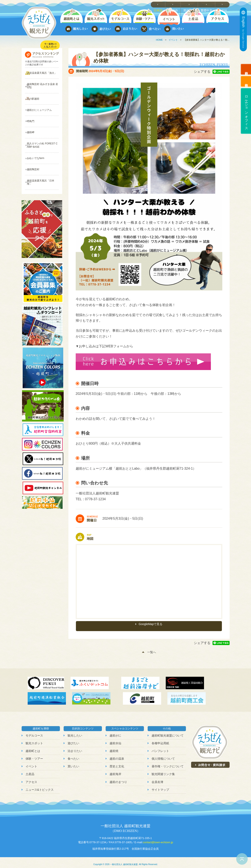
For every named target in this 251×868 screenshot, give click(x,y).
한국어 (223, 4)
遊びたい (73, 739)
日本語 (161, 4)
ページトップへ (242, 859)
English (175, 4)
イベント (173, 40)
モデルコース (34, 732)
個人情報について (163, 755)
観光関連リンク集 (163, 770)
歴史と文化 (117, 762)
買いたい (73, 762)
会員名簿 (157, 778)
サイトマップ (160, 786)
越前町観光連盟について (168, 732)
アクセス (31, 778)
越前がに (115, 732)
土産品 (30, 770)
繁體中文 (208, 4)
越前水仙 (115, 739)
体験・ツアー (34, 755)
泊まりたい (75, 747)
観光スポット (34, 739)
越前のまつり (118, 778)
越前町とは (33, 747)
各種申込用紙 (160, 739)
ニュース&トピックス (40, 786)
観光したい (75, 732)
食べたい (73, 755)
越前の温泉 (117, 755)
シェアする (202, 72)
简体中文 (191, 4)
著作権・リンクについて (168, 762)
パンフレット (160, 747)
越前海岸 (115, 770)
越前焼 (114, 747)
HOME (159, 40)
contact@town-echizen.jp (158, 838)
